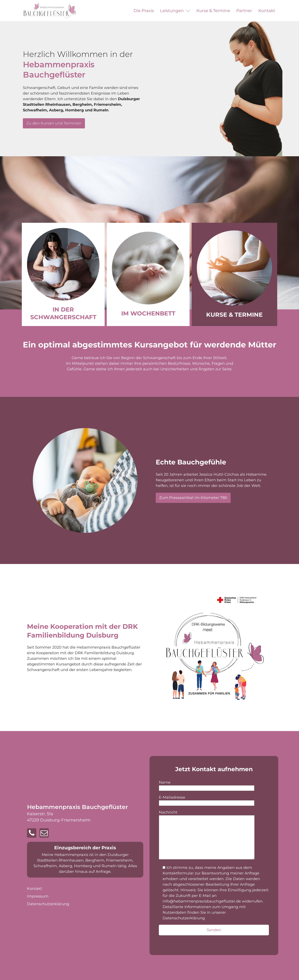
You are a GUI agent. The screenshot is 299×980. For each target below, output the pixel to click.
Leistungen (175, 11)
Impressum (38, 896)
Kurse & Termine (213, 11)
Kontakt (267, 11)
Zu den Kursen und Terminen (54, 123)
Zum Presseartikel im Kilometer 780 (193, 498)
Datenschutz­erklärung (48, 904)
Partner (244, 11)
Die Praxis (144, 11)
